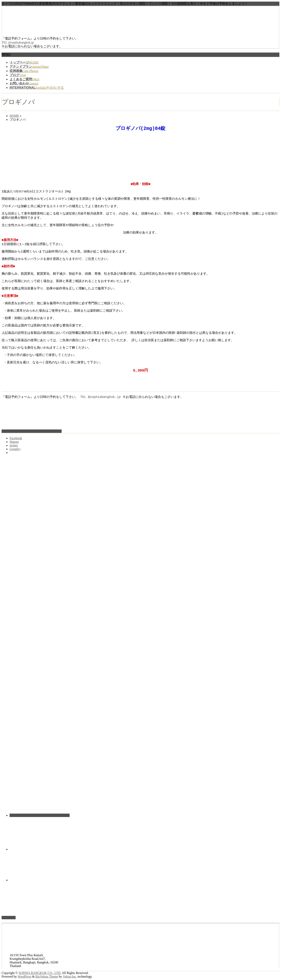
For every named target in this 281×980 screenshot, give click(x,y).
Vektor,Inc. (70, 977)
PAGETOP (9, 918)
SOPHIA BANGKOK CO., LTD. (40, 973)
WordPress (24, 977)
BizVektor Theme (47, 977)
